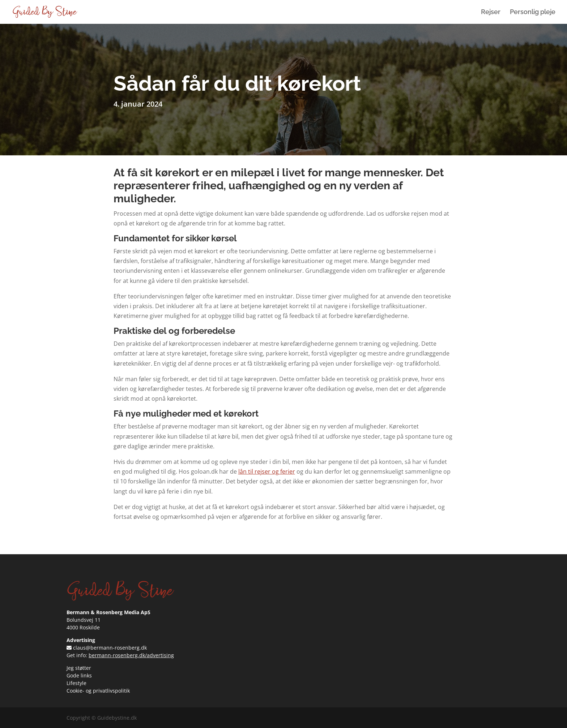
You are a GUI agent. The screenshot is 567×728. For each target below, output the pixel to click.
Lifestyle (76, 683)
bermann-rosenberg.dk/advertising (131, 655)
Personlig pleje (533, 12)
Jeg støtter (79, 668)
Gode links (79, 675)
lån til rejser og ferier (267, 471)
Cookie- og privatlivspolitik (98, 691)
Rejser (491, 12)
